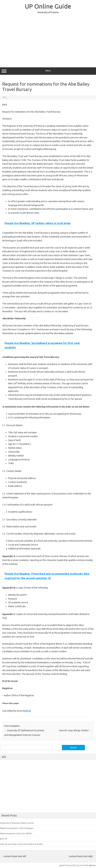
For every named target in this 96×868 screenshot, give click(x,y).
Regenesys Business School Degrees (17, 828)
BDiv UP (4, 839)
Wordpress (90, 865)
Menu (48, 71)
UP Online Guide (48, 6)
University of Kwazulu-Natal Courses (17, 823)
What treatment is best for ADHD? (16, 833)
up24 (62, 865)
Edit (29, 711)
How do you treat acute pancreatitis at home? (22, 844)
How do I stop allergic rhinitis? (75, 730)
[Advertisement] (48, 39)
